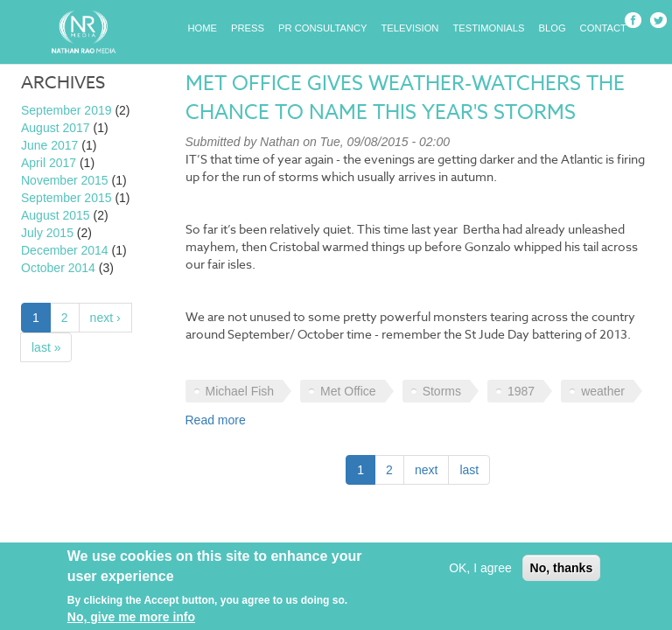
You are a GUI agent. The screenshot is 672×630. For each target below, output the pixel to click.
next (426, 470)
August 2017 (56, 128)
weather (603, 391)
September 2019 (66, 110)
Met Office (348, 391)
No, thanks (562, 570)
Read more (216, 420)
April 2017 (49, 163)
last (469, 470)
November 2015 (65, 180)
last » (46, 347)
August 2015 (56, 215)
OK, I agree (480, 570)
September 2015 (66, 198)
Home (203, 28)
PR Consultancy (323, 28)
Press (248, 28)
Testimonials (488, 28)
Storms (442, 391)
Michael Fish (240, 391)
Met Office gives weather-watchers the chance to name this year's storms (405, 98)
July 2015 (47, 233)
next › (105, 318)
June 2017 (49, 145)
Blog (553, 28)
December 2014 (65, 250)
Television (410, 28)
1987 (521, 391)
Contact (603, 28)
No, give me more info (131, 619)
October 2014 (58, 268)
